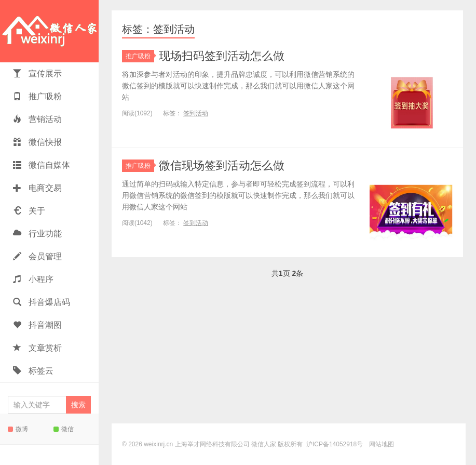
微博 (18, 429)
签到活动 (196, 113)
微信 (64, 429)
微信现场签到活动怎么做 (222, 165)
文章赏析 (37, 348)
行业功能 (37, 234)
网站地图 (382, 444)
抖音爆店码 (42, 302)
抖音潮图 (37, 325)
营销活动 (37, 119)
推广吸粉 (37, 96)
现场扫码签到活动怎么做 (222, 56)
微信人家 (49, 31)
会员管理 (37, 256)
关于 (29, 211)
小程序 (33, 279)
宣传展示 (37, 74)
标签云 (33, 371)
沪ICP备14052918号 (335, 444)
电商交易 (37, 188)
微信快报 (37, 142)
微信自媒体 (42, 165)
